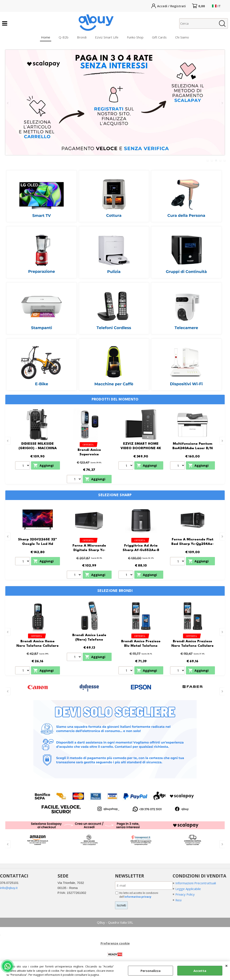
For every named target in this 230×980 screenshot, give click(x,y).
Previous (8, 103)
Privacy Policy (185, 894)
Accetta (200, 971)
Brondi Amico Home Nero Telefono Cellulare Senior (38, 646)
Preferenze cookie (115, 943)
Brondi (82, 37)
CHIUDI (226, 966)
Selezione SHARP (115, 495)
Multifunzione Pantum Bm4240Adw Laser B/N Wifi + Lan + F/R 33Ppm (193, 448)
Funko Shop (135, 37)
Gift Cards (159, 37)
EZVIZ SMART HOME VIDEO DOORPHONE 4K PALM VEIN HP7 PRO (141, 448)
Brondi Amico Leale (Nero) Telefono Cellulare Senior (89, 640)
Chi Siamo (182, 37)
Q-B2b (64, 37)
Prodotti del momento (115, 400)
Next (222, 103)
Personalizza (150, 971)
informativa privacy (138, 897)
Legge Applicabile (188, 889)
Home (46, 37)
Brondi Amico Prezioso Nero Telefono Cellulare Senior (192, 646)
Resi (179, 900)
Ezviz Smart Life (107, 37)
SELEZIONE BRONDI (115, 591)
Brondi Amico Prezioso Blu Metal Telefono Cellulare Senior (141, 646)
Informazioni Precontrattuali (196, 883)
